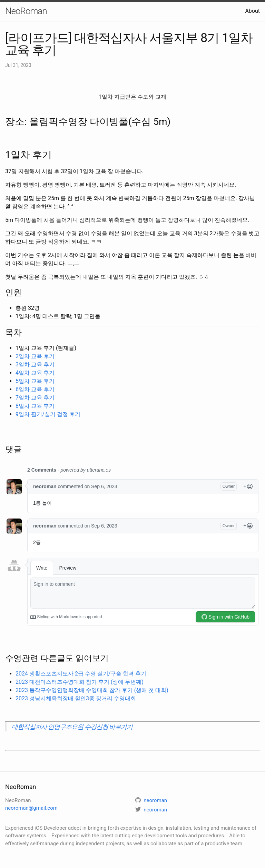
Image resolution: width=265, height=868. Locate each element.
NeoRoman (26, 11)
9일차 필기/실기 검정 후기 (48, 414)
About (252, 11)
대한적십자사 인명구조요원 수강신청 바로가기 (72, 727)
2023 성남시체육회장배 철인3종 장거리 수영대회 (76, 698)
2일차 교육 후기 (35, 356)
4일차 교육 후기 (35, 373)
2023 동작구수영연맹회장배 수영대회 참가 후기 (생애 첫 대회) (92, 690)
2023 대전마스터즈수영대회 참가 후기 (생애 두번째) (80, 682)
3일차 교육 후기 (35, 364)
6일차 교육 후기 (35, 389)
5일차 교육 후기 (35, 381)
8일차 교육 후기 (35, 406)
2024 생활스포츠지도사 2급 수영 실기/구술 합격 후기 (81, 674)
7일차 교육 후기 (35, 398)
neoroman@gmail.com (31, 808)
